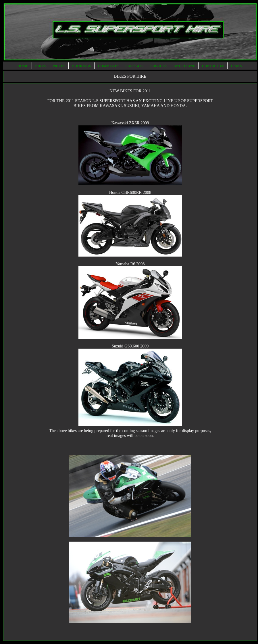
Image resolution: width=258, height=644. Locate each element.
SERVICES (158, 66)
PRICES (59, 66)
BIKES (41, 66)
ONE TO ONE (185, 66)
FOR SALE (135, 66)
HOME (23, 66)
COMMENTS (109, 66)
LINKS (237, 66)
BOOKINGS (82, 66)
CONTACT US (213, 66)
